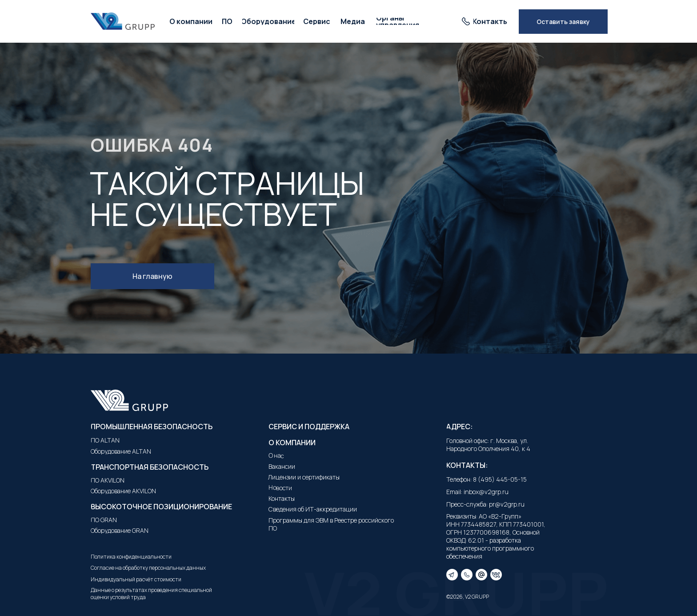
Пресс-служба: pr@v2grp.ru (485, 504)
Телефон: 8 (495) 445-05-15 (487, 479)
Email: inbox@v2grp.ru (477, 492)
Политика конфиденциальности (131, 557)
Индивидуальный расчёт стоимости (136, 579)
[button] (563, 22)
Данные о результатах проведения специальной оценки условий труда (151, 594)
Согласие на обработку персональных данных (148, 568)
